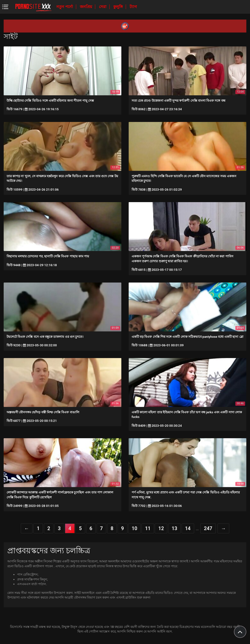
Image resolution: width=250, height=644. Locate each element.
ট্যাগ (133, 7)
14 (188, 528)
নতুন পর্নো (65, 7)
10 (134, 528)
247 (208, 528)
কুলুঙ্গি (119, 7)
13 (174, 528)
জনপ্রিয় (86, 7)
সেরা (103, 7)
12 (161, 528)
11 (148, 528)
